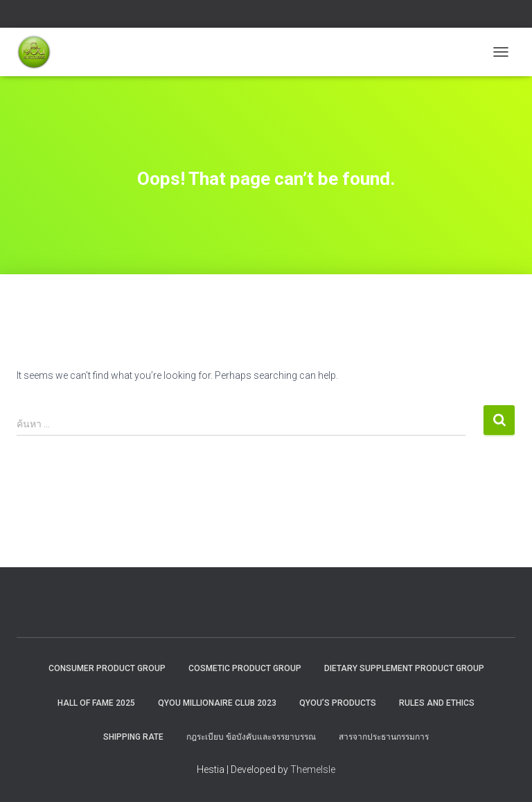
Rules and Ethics (437, 703)
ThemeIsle (313, 769)
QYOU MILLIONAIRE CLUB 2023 (217, 703)
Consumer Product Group (107, 668)
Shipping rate (133, 737)
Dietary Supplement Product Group (404, 668)
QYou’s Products (338, 703)
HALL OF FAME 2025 (96, 703)
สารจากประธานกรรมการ (384, 737)
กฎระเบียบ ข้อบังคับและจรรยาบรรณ (251, 737)
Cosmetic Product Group (245, 668)
